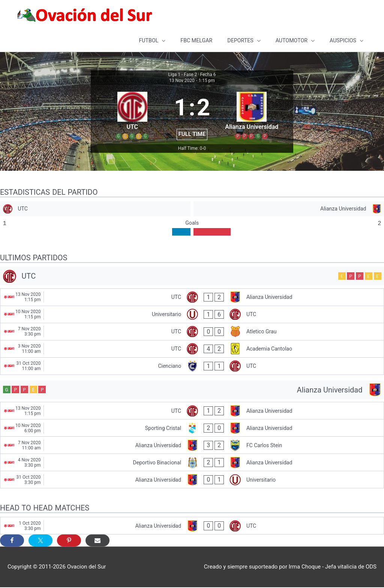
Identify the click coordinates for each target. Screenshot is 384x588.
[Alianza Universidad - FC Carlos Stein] (192, 446)
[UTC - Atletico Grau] (192, 332)
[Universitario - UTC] (192, 315)
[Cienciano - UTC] (192, 367)
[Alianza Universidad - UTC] (192, 526)
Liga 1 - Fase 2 (183, 75)
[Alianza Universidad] (289, 209)
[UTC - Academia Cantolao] (192, 350)
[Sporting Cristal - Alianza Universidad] (192, 429)
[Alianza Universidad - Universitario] (192, 480)
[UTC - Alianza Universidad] (192, 298)
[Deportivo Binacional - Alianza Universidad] (192, 463)
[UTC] (95, 209)
